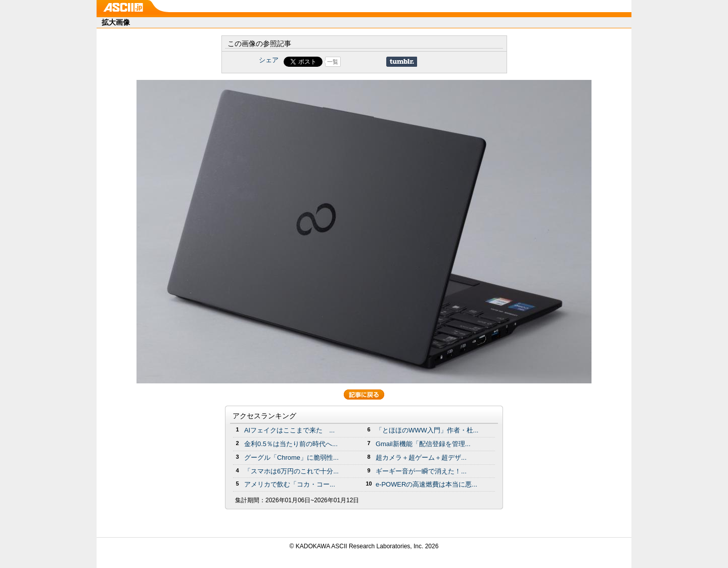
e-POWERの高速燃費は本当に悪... (426, 484)
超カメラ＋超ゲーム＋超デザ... (421, 457)
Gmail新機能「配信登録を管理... (423, 444)
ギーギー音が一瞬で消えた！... (421, 471)
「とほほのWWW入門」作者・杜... (427, 430)
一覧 (333, 62)
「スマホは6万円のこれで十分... (291, 471)
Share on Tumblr (402, 62)
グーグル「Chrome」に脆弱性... (291, 457)
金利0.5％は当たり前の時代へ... (291, 444)
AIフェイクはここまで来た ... (289, 430)
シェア (269, 60)
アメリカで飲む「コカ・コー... (290, 484)
